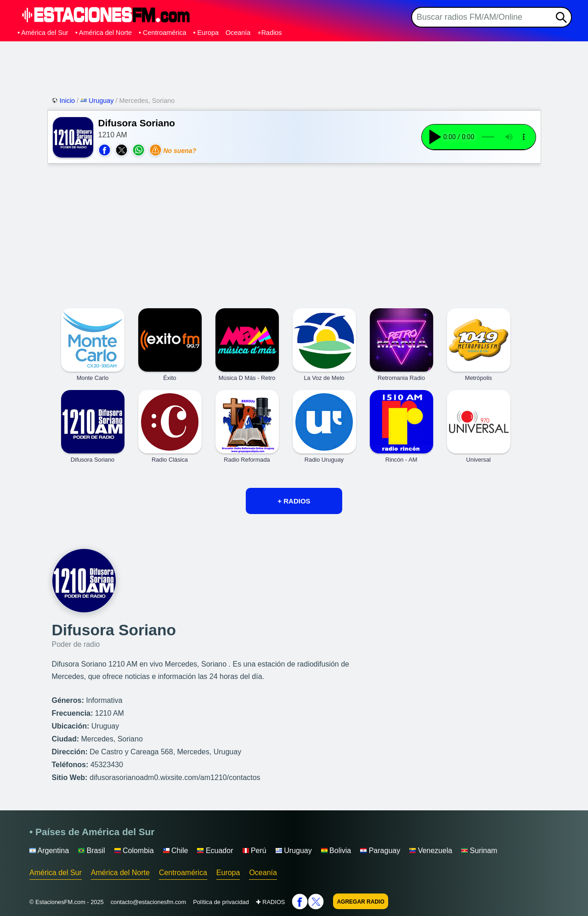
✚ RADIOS (271, 902)
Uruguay (98, 101)
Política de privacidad (221, 902)
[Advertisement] (294, 67)
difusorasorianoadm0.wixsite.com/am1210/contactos (175, 777)
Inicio (64, 101)
